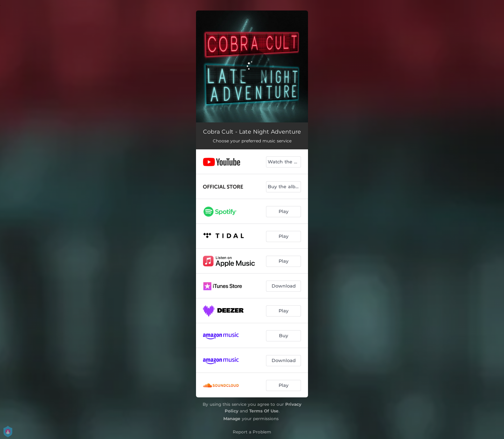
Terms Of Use (264, 411)
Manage (232, 419)
